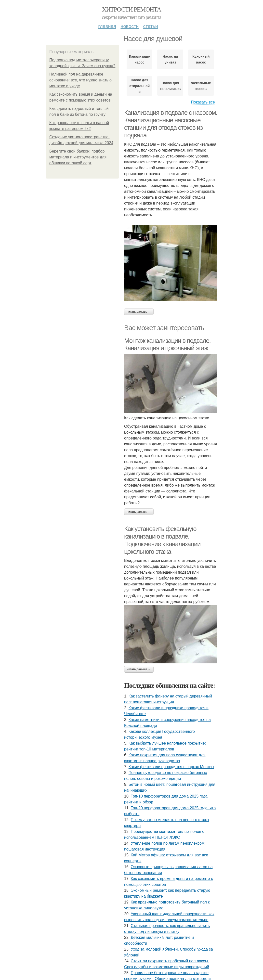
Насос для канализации (170, 86)
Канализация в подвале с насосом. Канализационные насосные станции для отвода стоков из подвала (171, 124)
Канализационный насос (139, 59)
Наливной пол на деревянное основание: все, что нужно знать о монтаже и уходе (80, 80)
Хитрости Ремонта (131, 9)
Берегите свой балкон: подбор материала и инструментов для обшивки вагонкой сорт (78, 157)
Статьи (150, 26)
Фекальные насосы (201, 86)
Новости (130, 26)
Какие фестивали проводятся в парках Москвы (171, 767)
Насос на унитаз (170, 59)
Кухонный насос (201, 59)
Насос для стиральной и (139, 86)
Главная (107, 26)
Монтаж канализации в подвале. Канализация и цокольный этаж (167, 344)
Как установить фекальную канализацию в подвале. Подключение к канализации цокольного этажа (162, 540)
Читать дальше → (139, 312)
